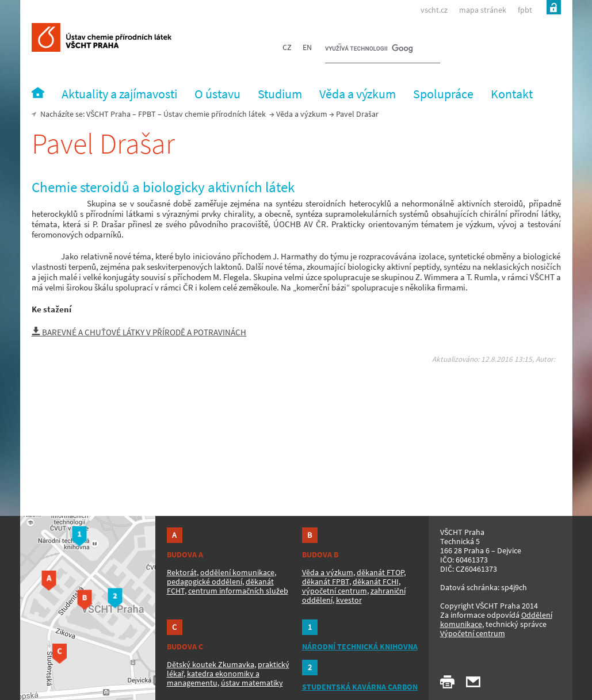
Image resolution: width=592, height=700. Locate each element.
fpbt (525, 10)
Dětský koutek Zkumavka (211, 664)
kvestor (349, 600)
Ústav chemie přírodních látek (215, 114)
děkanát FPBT (326, 582)
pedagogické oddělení (205, 582)
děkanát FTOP (380, 572)
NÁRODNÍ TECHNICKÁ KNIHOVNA (360, 647)
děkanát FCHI (376, 582)
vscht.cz (434, 10)
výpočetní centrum (335, 591)
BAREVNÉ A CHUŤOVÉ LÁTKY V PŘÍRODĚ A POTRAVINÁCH (139, 332)
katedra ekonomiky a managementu (213, 678)
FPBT (147, 114)
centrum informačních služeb (238, 591)
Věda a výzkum (302, 114)
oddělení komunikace (237, 572)
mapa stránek (483, 10)
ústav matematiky (252, 683)
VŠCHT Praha (108, 114)
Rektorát (182, 572)
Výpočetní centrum (473, 633)
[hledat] (369, 49)
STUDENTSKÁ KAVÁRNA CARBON (360, 687)
